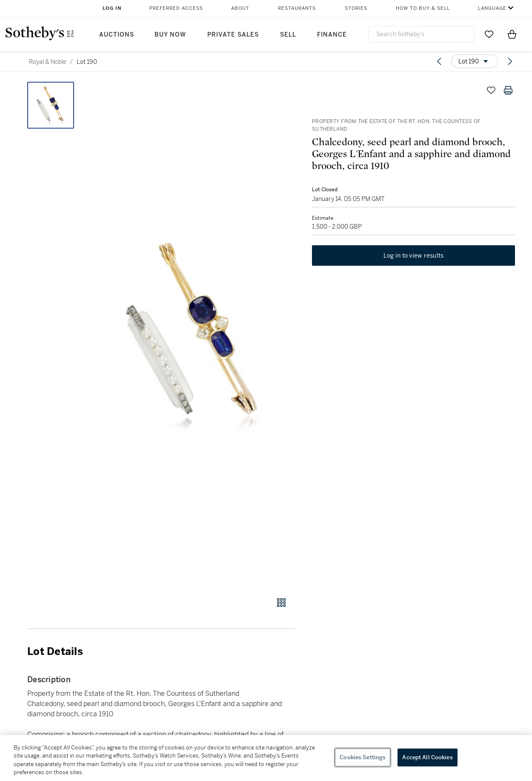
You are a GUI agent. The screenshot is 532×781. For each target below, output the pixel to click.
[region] (266, 758)
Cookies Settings (363, 757)
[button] (194, 335)
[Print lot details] (508, 90)
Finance (332, 35)
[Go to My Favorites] (489, 34)
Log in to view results (414, 256)
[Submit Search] (465, 34)
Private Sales (233, 35)
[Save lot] (491, 90)
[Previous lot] (439, 61)
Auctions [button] (117, 35)
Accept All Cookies (427, 757)
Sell (288, 35)
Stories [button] (356, 8)
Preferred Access (176, 8)
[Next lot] (510, 61)
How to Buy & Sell (423, 8)
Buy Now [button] (170, 35)
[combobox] (422, 34)
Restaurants (297, 8)
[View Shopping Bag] (512, 34)
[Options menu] (475, 61)
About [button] (240, 8)
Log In (112, 8)
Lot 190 (87, 62)
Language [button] (492, 8)
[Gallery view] (281, 603)
